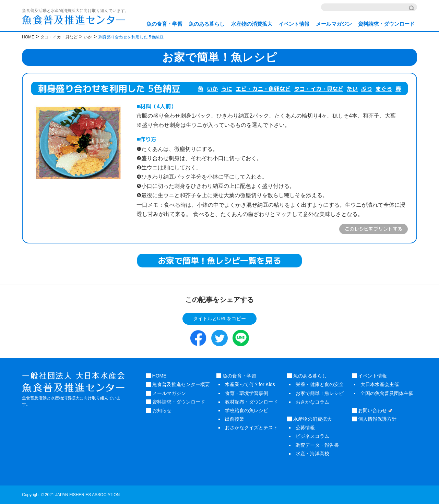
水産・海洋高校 (312, 454)
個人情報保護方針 (374, 419)
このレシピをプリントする (373, 229)
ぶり (367, 89)
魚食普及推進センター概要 (178, 384)
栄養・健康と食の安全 (320, 384)
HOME (156, 376)
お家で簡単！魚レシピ (320, 393)
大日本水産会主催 (380, 384)
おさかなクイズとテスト (251, 428)
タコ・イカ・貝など (319, 89)
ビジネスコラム (312, 436)
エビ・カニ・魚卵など (263, 89)
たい (352, 89)
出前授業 (235, 419)
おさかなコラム (312, 402)
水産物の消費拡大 (252, 24)
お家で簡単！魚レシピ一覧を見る (219, 261)
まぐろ (384, 89)
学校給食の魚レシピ (247, 410)
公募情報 (305, 428)
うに (227, 89)
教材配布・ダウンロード (251, 402)
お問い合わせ (372, 410)
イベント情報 (294, 24)
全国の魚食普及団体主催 (387, 393)
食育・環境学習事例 (247, 393)
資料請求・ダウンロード (386, 24)
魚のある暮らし (207, 24)
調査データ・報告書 (317, 445)
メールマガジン (334, 24)
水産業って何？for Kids (250, 384)
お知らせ (159, 410)
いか (212, 89)
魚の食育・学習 (164, 24)
